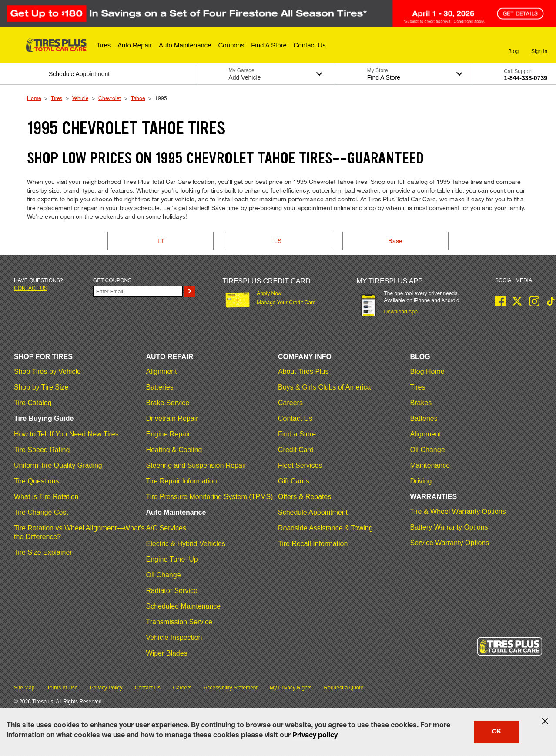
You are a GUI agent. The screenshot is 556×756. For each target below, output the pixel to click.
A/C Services (166, 528)
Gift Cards (294, 481)
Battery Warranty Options (449, 527)
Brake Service (168, 403)
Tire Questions (36, 481)
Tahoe (138, 98)
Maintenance (430, 465)
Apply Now (269, 293)
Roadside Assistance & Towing (325, 528)
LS (278, 241)
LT (161, 241)
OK (497, 732)
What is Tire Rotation (46, 497)
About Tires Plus (303, 371)
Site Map (24, 688)
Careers (290, 403)
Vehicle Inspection (174, 638)
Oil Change (164, 575)
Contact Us (295, 418)
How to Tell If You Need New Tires (66, 434)
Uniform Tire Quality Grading (58, 465)
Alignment (162, 371)
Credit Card (296, 450)
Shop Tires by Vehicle (47, 371)
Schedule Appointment (313, 512)
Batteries (160, 387)
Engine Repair (168, 434)
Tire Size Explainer (43, 552)
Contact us (31, 288)
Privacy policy (315, 736)
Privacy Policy (106, 688)
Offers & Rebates (305, 497)
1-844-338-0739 (526, 78)
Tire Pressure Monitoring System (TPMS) (210, 497)
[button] (104, 45)
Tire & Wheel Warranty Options (458, 511)
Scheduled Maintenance (184, 606)
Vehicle (80, 98)
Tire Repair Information (182, 481)
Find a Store (297, 434)
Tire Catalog (33, 403)
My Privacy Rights (291, 688)
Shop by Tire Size (41, 387)
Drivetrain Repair (172, 418)
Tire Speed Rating (42, 450)
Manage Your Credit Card (286, 303)
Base (395, 241)
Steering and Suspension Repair (196, 465)
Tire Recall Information (313, 544)
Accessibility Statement (231, 688)
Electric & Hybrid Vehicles (186, 544)
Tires (57, 98)
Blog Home (427, 371)
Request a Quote (344, 688)
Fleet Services (300, 465)
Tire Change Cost (41, 512)
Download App (400, 312)
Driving (421, 481)
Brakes (421, 403)
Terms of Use (62, 688)
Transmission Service (179, 622)
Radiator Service (172, 591)
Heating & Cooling (174, 450)
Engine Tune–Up (172, 559)
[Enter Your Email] (138, 291)
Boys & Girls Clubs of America (324, 387)
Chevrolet (110, 98)
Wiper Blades (167, 653)
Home (34, 98)
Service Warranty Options (450, 543)
